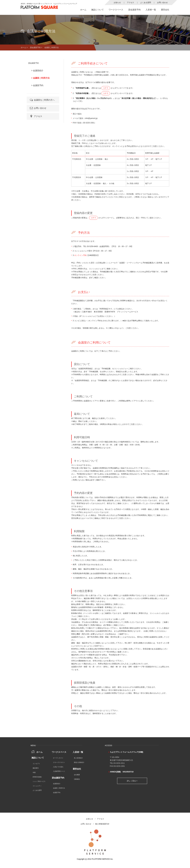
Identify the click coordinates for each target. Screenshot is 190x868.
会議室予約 (57, 793)
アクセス (130, 3)
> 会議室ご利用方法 (40, 78)
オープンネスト (58, 758)
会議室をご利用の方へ (42, 100)
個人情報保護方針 (102, 824)
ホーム (83, 10)
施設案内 (36, 768)
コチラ (106, 88)
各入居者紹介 (78, 758)
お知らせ (117, 3)
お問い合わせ (162, 3)
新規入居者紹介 (79, 762)
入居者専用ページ (59, 771)
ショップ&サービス (39, 781)
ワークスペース (116, 10)
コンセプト (36, 764)
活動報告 (77, 779)
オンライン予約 (80, 255)
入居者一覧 (151, 10)
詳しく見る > (132, 781)
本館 (34, 772)
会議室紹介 (57, 784)
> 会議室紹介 (37, 71)
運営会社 (165, 10)
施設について (98, 10)
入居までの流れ (58, 767)
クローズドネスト (59, 762)
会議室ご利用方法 (59, 788)
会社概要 (77, 775)
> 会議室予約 (37, 85)
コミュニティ (37, 786)
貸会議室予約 (134, 10)
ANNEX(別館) (37, 777)
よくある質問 (146, 3)
